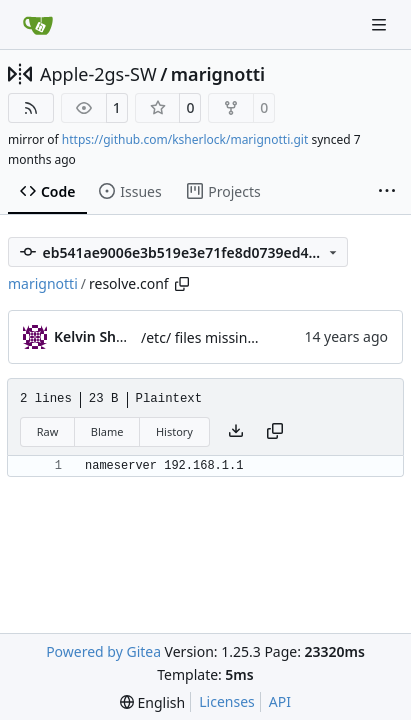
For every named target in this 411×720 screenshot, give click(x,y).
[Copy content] (275, 432)
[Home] (38, 25)
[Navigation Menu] (381, 24)
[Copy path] (182, 284)
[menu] (152, 702)
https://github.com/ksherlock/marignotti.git (185, 139)
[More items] (387, 192)
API (280, 701)
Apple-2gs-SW (98, 74)
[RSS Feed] (31, 108)
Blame (107, 431)
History (174, 431)
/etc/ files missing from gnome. (243, 337)
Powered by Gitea (103, 651)
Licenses (227, 701)
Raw (48, 431)
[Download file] (236, 432)
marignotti (218, 74)
